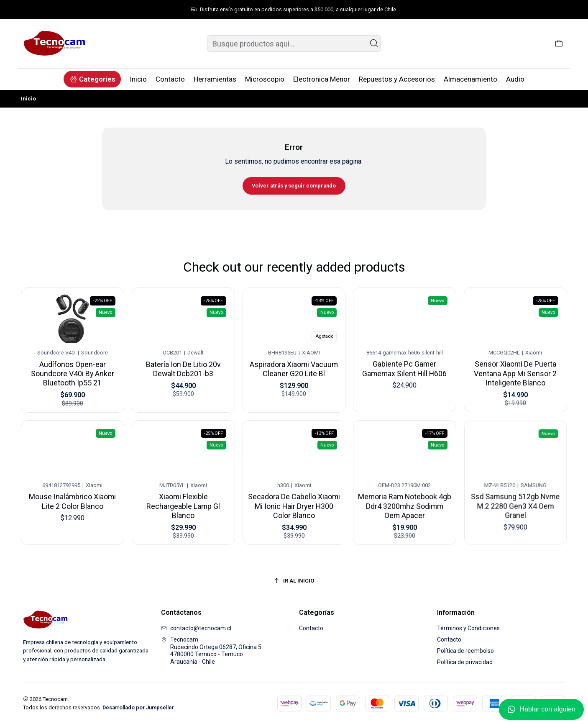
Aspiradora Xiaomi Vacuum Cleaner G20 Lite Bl (294, 362)
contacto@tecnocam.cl (196, 628)
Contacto (311, 628)
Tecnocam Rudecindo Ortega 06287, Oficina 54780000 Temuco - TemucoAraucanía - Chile (211, 651)
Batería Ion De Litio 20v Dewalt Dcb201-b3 (183, 364)
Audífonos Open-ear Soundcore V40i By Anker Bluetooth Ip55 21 (73, 370)
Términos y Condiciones (468, 628)
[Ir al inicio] (294, 581)
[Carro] (559, 44)
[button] (92, 79)
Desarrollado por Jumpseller (138, 707)
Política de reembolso (465, 651)
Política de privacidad (465, 662)
